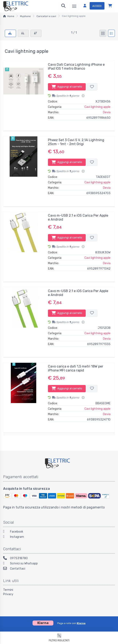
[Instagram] (59, 537)
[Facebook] (59, 532)
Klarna (81, 623)
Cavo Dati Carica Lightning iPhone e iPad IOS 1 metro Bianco (76, 67)
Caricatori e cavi (46, 16)
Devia (107, 112)
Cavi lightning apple (97, 107)
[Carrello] (110, 6)
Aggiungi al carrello (67, 87)
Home (11, 16)
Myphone (25, 16)
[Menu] (74, 6)
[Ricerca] (63, 6)
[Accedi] (92, 6)
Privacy (8, 594)
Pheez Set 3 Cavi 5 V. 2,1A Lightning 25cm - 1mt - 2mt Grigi (76, 142)
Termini (8, 590)
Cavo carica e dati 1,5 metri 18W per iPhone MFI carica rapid (76, 368)
